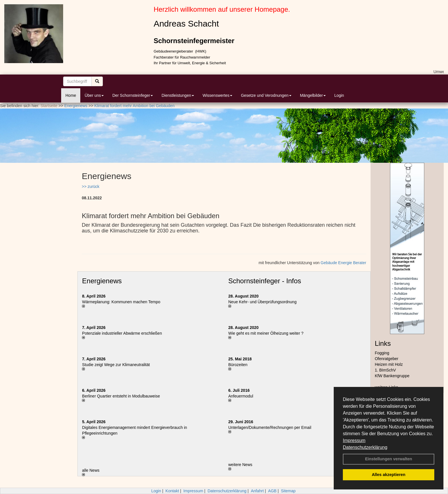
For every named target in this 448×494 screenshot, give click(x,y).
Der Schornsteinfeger (133, 95)
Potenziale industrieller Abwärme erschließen (122, 333)
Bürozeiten (238, 365)
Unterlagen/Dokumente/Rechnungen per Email (270, 427)
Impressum (354, 440)
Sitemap (288, 491)
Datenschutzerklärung (365, 447)
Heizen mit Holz (389, 364)
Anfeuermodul (241, 396)
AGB (272, 491)
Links (383, 343)
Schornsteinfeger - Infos (265, 281)
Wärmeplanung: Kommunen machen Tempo (121, 302)
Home (71, 95)
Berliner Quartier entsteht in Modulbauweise (121, 396)
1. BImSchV (385, 370)
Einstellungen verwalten (389, 459)
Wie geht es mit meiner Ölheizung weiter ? (266, 333)
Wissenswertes (217, 95)
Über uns (94, 95)
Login (339, 95)
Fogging (382, 353)
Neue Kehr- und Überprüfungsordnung (262, 302)
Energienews (102, 281)
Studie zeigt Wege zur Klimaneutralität (116, 365)
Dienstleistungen (178, 95)
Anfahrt (257, 491)
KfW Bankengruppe (392, 376)
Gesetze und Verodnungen (266, 95)
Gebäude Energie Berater (343, 263)
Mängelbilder (313, 95)
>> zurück (90, 186)
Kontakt (172, 491)
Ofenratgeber (387, 359)
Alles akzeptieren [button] (389, 475)
